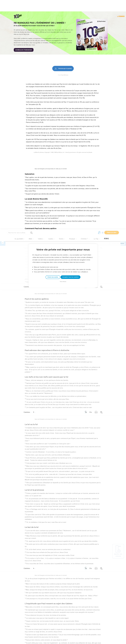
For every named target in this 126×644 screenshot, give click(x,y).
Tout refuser (63, 52)
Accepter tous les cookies (70, 48)
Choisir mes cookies (53, 48)
